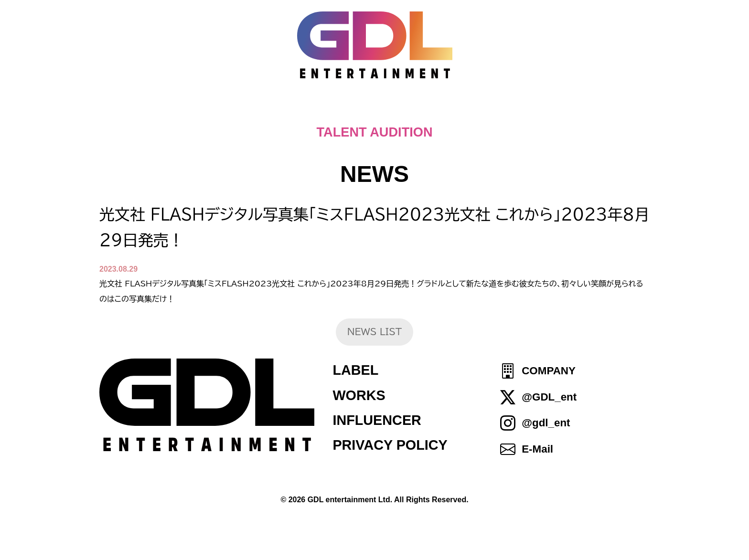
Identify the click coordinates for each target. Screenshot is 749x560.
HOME (189, 110)
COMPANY (549, 371)
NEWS (316, 110)
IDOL (507, 110)
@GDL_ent (549, 397)
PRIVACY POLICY (390, 445)
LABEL (355, 370)
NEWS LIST (375, 332)
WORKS (359, 395)
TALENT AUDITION (374, 132)
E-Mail (537, 449)
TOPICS (253, 110)
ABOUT (379, 110)
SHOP (561, 110)
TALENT (446, 110)
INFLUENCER (377, 420)
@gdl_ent (546, 423)
